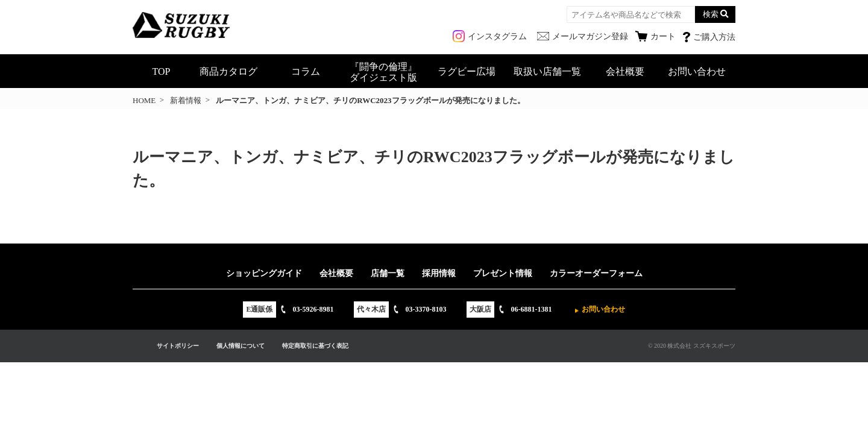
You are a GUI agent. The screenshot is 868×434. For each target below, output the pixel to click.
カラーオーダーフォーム (596, 273)
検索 (711, 14)
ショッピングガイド (264, 273)
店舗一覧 (388, 273)
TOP (162, 71)
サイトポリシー (178, 346)
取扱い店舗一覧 (547, 71)
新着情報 (186, 100)
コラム (306, 71)
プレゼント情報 (503, 273)
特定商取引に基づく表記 (315, 346)
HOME (144, 100)
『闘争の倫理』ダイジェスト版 (383, 72)
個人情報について (241, 346)
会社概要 (625, 71)
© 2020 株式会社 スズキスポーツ (692, 346)
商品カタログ (228, 71)
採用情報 (439, 273)
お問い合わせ (697, 71)
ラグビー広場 (467, 71)
